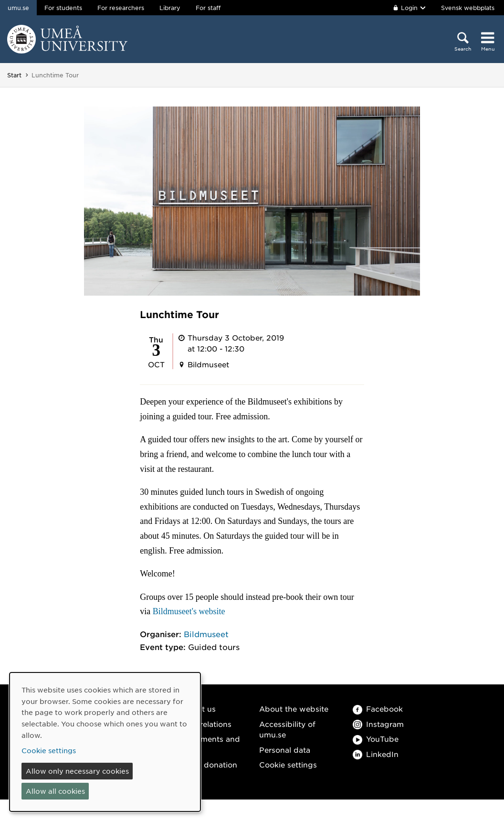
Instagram (378, 724)
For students (63, 8)
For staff (208, 8)
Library (170, 8)
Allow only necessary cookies (77, 771)
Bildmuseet (206, 634)
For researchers (121, 8)
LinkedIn (376, 754)
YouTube (376, 739)
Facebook (378, 709)
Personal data (285, 750)
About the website (294, 709)
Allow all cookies (55, 791)
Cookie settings (288, 764)
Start (14, 75)
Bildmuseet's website (189, 611)
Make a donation (206, 764)
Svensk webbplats (468, 8)
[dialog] (105, 742)
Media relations (203, 724)
